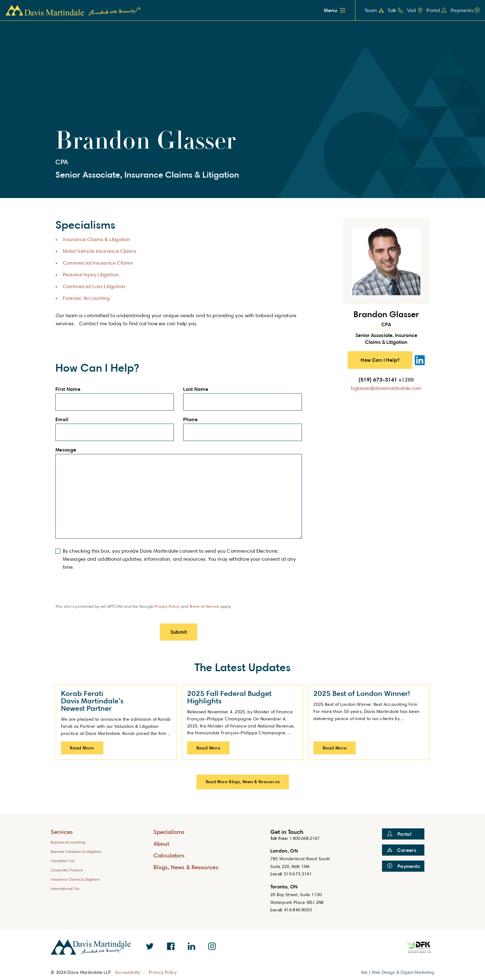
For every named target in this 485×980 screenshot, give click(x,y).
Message (68, 450)
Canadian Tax (63, 861)
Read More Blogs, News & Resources (243, 781)
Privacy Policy (167, 606)
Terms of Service (204, 606)
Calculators (169, 855)
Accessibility (128, 972)
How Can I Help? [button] (380, 360)
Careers (402, 850)
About (161, 843)
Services (62, 832)
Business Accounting (68, 842)
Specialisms (169, 832)
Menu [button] (330, 10)
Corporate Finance (67, 870)
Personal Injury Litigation (91, 275)
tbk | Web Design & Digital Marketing (398, 972)
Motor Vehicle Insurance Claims (99, 251)
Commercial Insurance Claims (98, 263)
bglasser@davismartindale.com (386, 388)
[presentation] (102, 591)
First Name (70, 389)
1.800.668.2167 (305, 838)
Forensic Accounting (86, 298)
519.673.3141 (298, 874)
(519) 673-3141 (386, 379)
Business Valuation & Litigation (76, 851)
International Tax (65, 889)
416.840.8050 (298, 910)
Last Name (197, 389)
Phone (192, 420)
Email (64, 420)
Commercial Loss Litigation (94, 286)
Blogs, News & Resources (186, 867)
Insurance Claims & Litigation (97, 239)
